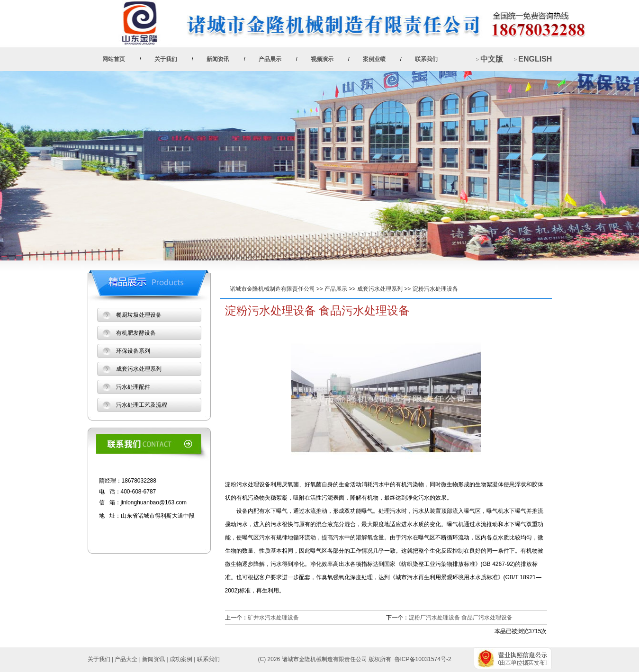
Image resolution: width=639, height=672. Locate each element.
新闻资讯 (218, 59)
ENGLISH (535, 59)
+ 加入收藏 (491, 12)
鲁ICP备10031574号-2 (423, 659)
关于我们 (166, 59)
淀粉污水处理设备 (435, 289)
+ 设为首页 (532, 12)
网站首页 (114, 59)
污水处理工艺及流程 (142, 405)
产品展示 (270, 59)
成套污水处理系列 (380, 289)
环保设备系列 (133, 351)
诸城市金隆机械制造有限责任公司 (272, 289)
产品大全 (126, 659)
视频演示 (322, 59)
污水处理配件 (133, 387)
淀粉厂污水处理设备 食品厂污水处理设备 (461, 618)
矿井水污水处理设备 (273, 618)
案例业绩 (374, 59)
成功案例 (181, 659)
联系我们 (426, 59)
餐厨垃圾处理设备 (139, 315)
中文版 (492, 59)
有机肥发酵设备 (136, 333)
